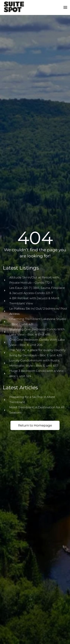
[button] (65, 7)
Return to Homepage (35, 425)
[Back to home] (14, 7)
